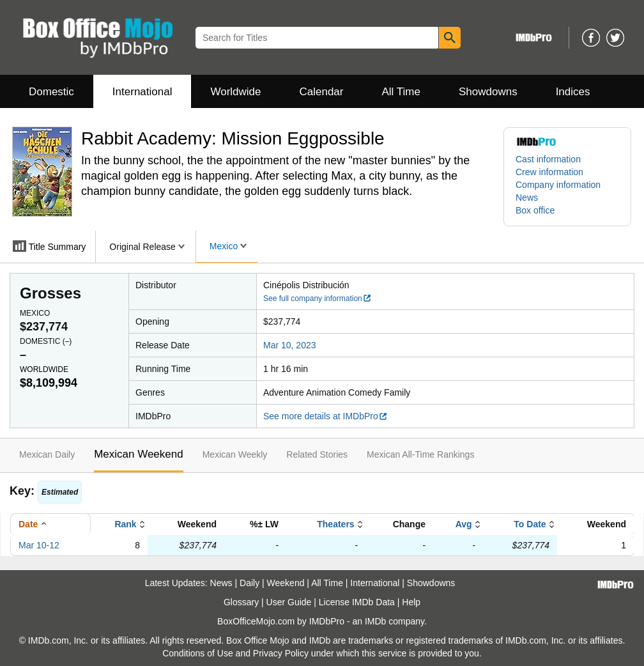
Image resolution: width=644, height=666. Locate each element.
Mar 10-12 (39, 545)
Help (411, 602)
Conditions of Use (198, 653)
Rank (125, 524)
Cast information (548, 159)
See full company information (318, 298)
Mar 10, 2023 (290, 345)
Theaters (335, 524)
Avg (464, 524)
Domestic (51, 92)
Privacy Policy (281, 653)
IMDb (375, 621)
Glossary (241, 602)
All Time (401, 92)
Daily (249, 583)
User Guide (289, 602)
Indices (573, 92)
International (142, 92)
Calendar (322, 92)
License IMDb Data (357, 602)
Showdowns (488, 92)
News (527, 197)
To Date (530, 524)
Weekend (286, 583)
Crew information (549, 172)
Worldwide (235, 92)
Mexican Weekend (139, 454)
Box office (535, 210)
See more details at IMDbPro (326, 416)
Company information (558, 185)
